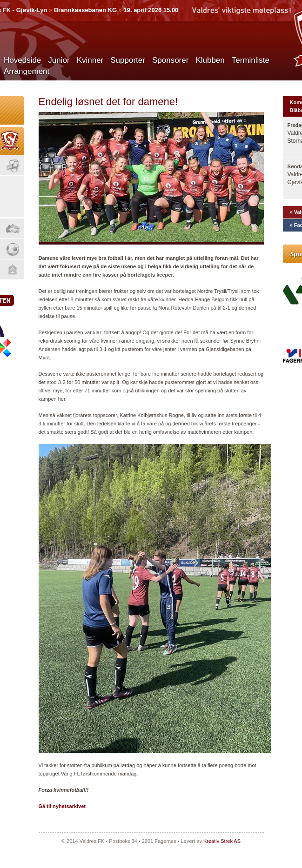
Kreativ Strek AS (222, 841)
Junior (59, 60)
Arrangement (27, 71)
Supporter (128, 60)
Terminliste (251, 60)
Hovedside (22, 60)
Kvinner (90, 60)
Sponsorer (170, 60)
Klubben (210, 60)
